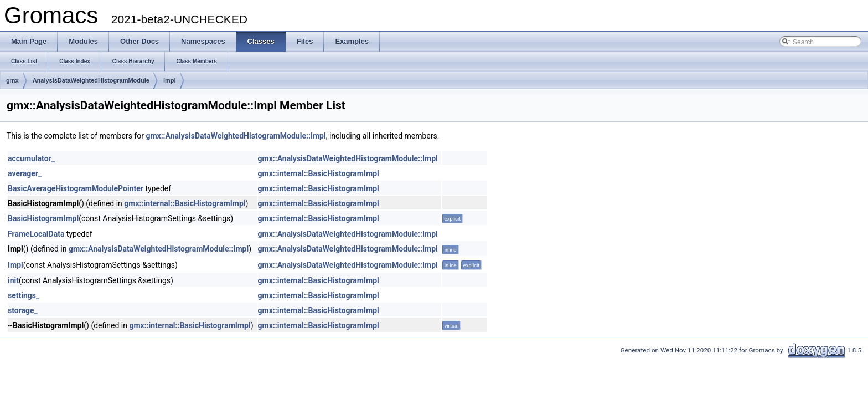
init (13, 280)
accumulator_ (31, 158)
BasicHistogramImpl (43, 218)
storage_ (23, 310)
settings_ (24, 295)
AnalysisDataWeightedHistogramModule (91, 80)
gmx (12, 80)
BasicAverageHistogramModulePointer (76, 188)
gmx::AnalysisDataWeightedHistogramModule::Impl (236, 136)
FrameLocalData (36, 234)
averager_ (25, 173)
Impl (170, 80)
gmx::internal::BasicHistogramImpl (319, 173)
